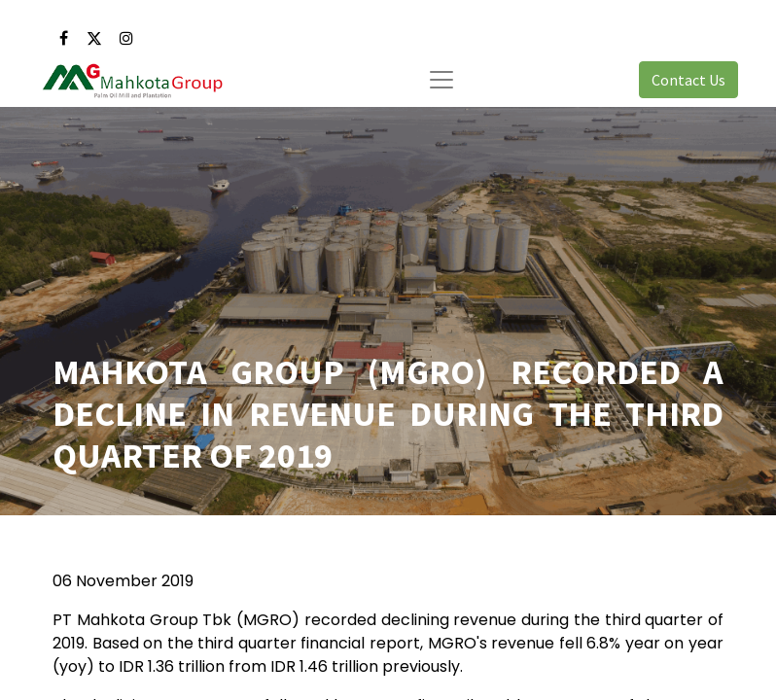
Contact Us (688, 80)
